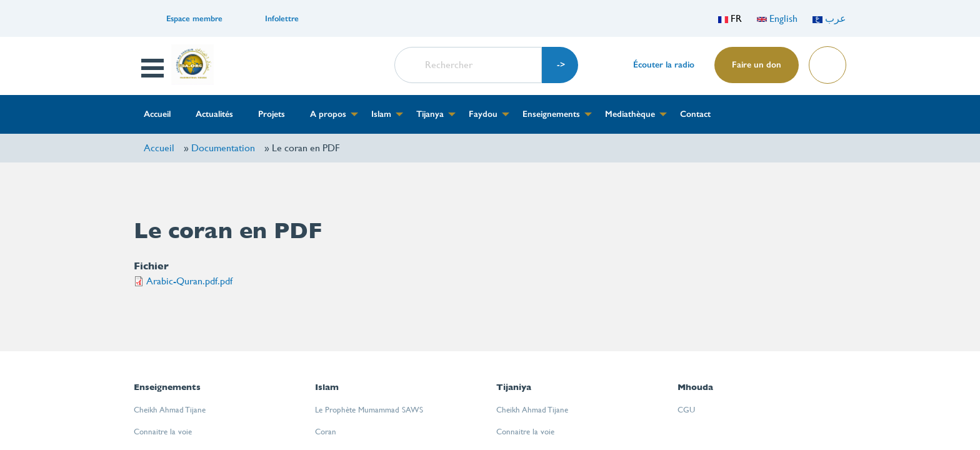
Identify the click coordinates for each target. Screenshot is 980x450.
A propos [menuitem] (328, 114)
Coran (326, 432)
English (777, 18)
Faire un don (757, 65)
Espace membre (194, 18)
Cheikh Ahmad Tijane (170, 410)
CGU (686, 410)
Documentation (223, 148)
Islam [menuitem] (381, 114)
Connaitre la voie (163, 432)
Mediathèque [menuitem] (630, 114)
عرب (829, 18)
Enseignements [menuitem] (551, 114)
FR (730, 18)
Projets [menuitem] (272, 114)
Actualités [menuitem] (214, 114)
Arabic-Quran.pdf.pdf (189, 281)
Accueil (159, 148)
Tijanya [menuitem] (430, 114)
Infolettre (282, 18)
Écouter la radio (664, 65)
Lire (827, 61)
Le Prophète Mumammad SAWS (369, 410)
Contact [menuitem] (695, 114)
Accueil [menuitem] (157, 114)
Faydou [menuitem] (483, 114)
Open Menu (154, 68)
